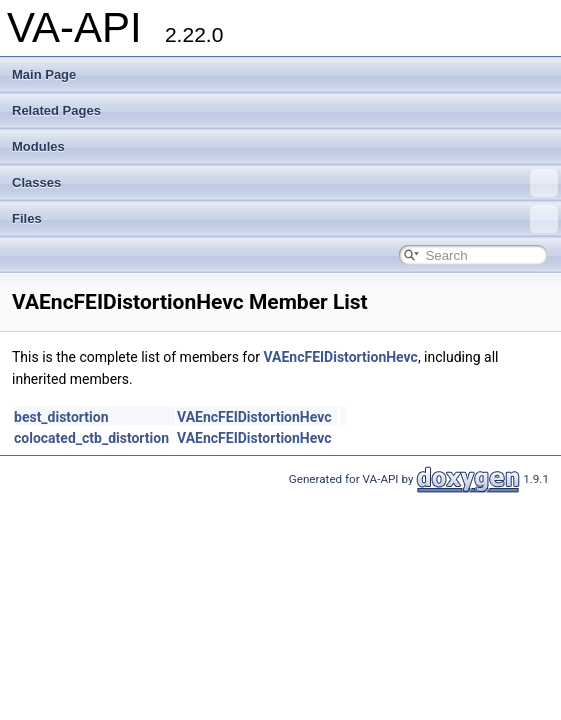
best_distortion (61, 417)
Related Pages (56, 110)
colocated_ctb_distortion (91, 438)
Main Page (44, 74)
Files (285, 219)
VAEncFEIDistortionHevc (340, 357)
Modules (38, 146)
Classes (285, 183)
